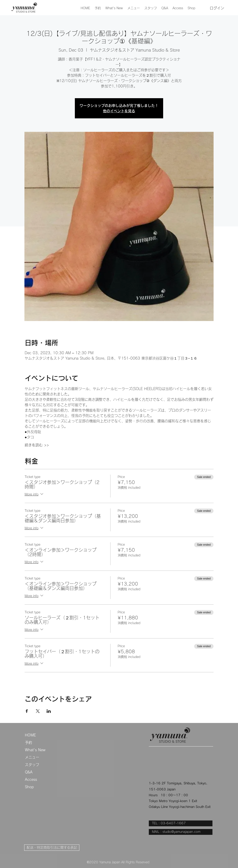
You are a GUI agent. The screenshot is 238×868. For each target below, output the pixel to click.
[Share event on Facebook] (27, 711)
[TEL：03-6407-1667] (181, 823)
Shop (29, 787)
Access (31, 779)
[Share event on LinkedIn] (49, 711)
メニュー (32, 757)
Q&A (29, 772)
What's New (35, 750)
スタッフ (32, 765)
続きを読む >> (37, 445)
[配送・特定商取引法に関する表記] (52, 848)
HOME (30, 735)
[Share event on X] (38, 711)
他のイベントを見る (119, 111)
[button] (134, 8)
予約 (28, 742)
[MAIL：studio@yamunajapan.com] (181, 832)
